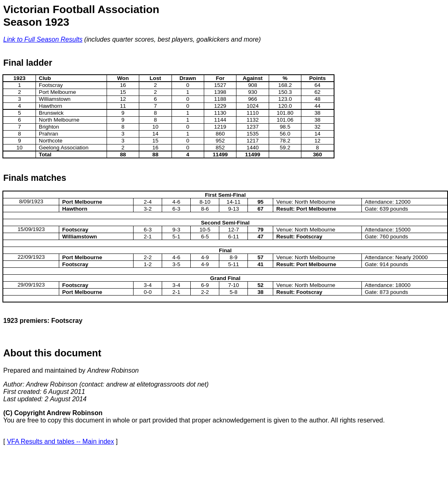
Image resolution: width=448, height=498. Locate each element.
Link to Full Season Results (43, 39)
